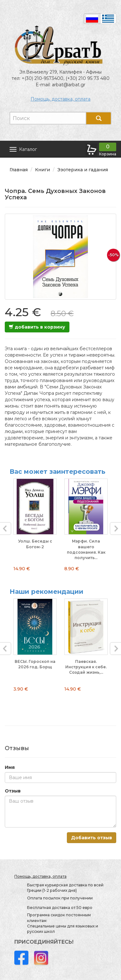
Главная (19, 170)
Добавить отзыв (92, 838)
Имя (10, 767)
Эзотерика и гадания (83, 170)
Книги (43, 170)
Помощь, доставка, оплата (60, 99)
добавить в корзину (37, 327)
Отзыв (13, 791)
